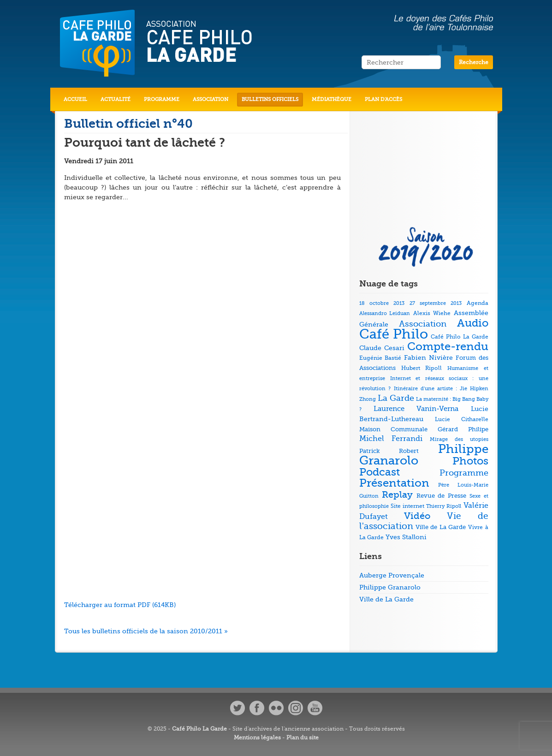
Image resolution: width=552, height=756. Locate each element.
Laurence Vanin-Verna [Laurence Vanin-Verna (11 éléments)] (416, 409)
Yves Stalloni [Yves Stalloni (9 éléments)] (406, 537)
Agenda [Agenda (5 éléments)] (478, 303)
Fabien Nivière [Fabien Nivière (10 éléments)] (428, 358)
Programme (162, 99)
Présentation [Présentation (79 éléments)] (394, 483)
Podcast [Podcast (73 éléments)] (380, 472)
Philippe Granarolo (390, 587)
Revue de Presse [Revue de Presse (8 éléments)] (441, 496)
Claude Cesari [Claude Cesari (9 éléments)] (382, 348)
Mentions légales (257, 738)
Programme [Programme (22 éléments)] (464, 473)
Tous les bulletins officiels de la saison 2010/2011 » (146, 631)
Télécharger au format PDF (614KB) (120, 605)
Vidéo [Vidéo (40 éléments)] (417, 516)
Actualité (116, 99)
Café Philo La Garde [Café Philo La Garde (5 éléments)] (459, 337)
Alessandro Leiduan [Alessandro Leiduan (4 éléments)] (385, 313)
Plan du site (303, 738)
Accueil (75, 99)
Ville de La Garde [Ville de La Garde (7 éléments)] (441, 527)
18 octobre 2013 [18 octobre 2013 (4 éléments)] (382, 303)
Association (211, 99)
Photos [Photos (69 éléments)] (470, 461)
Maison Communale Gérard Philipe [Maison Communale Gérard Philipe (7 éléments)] (424, 429)
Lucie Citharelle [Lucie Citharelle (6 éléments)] (462, 419)
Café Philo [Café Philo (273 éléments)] (394, 334)
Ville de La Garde (386, 599)
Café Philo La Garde (199, 729)
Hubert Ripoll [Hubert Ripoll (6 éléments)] (421, 368)
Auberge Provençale (392, 575)
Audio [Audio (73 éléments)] (473, 323)
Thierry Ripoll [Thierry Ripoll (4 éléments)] (444, 506)
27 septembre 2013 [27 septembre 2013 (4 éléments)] (436, 303)
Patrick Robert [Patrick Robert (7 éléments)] (389, 451)
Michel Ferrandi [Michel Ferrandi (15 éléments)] (391, 439)
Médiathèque (332, 99)
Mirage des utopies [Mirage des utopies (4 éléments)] (459, 439)
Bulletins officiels (270, 99)
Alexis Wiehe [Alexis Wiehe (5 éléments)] (432, 313)
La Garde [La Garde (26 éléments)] (396, 398)
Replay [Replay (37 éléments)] (397, 495)
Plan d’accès (383, 99)
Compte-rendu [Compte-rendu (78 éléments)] (448, 347)
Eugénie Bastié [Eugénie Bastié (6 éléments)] (380, 358)
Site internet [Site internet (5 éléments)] (407, 506)
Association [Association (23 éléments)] (423, 324)
